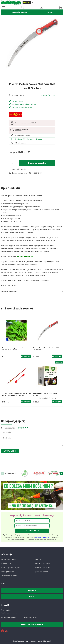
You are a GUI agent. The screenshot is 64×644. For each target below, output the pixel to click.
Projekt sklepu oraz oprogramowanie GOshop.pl (32, 641)
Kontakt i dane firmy (42, 567)
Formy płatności (7, 572)
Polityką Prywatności (42, 537)
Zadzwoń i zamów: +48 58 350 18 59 (27, 173)
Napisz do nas (10, 618)
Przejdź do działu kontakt (32, 625)
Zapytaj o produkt (20, 169)
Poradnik (32, 590)
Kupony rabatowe (41, 572)
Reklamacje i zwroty (9, 576)
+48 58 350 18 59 (30, 618)
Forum (32, 597)
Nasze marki (6, 563)
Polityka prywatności (42, 563)
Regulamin (38, 559)
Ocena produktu (8, 428)
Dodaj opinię (10, 451)
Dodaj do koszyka (37, 163)
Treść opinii (7, 438)
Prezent (18, 130)
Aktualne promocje (9, 559)
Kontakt (50, 12)
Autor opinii (7, 432)
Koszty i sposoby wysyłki (11, 567)
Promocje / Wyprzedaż (19, 12)
